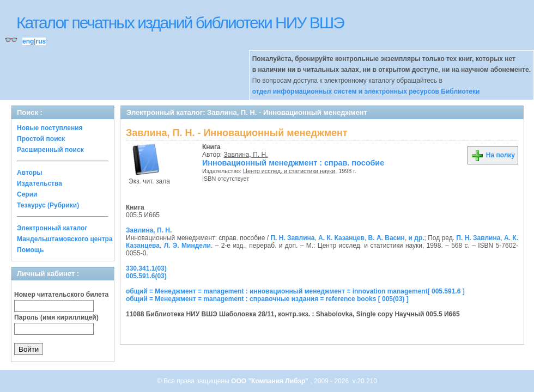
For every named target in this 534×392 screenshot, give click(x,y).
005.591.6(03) (146, 276)
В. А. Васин (387, 238)
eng (28, 41)
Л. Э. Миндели (187, 246)
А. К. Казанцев (341, 238)
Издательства (40, 183)
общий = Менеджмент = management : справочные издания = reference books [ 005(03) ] (267, 299)
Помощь (30, 250)
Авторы (30, 173)
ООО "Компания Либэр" (271, 381)
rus (41, 41)
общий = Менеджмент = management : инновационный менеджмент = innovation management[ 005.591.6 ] (295, 291)
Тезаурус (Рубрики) (48, 205)
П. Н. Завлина (292, 238)
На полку (493, 155)
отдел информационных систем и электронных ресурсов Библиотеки (366, 91)
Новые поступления (50, 128)
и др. (417, 238)
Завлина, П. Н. (246, 155)
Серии (27, 194)
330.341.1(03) (146, 268)
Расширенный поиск (50, 150)
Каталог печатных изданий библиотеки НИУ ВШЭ (180, 23)
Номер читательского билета (61, 295)
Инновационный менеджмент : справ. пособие (293, 163)
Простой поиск (41, 139)
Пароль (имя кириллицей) (56, 317)
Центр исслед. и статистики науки (289, 171)
